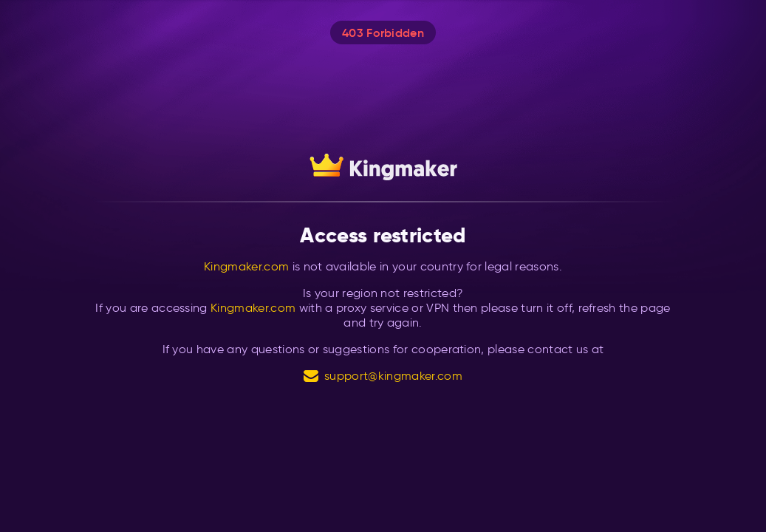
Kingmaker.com (246, 266)
